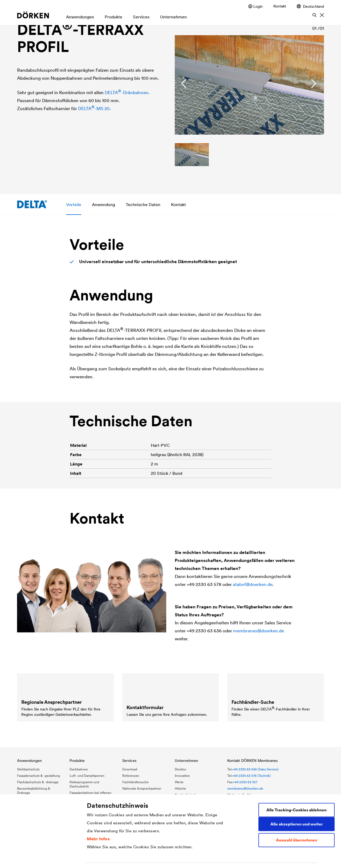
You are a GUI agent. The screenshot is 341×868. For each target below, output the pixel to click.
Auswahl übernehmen (297, 812)
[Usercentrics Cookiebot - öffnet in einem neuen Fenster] (34, 858)
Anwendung (103, 204)
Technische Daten (143, 204)
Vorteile (74, 204)
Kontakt (280, 6)
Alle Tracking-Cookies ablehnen (297, 782)
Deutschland (310, 6)
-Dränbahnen (127, 93)
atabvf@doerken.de (253, 584)
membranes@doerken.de (259, 631)
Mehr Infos (98, 810)
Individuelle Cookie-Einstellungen (119, 857)
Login (255, 6)
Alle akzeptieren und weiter (297, 796)
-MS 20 (94, 108)
